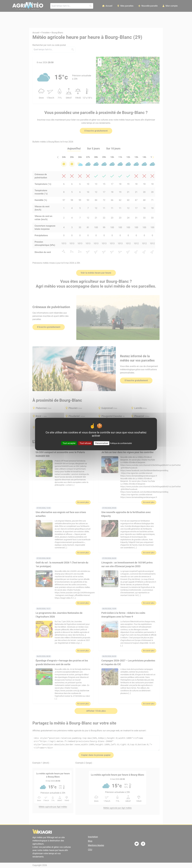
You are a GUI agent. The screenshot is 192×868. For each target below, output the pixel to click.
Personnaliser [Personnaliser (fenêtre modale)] (102, 443)
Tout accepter (69, 443)
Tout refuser (85, 443)
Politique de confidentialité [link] (121, 443)
